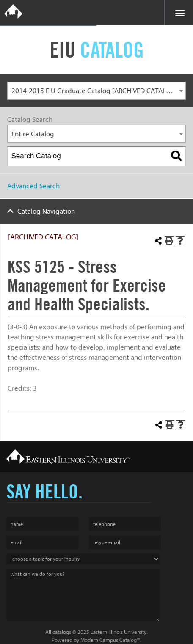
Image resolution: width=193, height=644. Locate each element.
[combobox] (96, 91)
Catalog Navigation (46, 211)
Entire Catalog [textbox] (33, 134)
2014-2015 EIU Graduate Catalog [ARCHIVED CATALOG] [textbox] (95, 91)
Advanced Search (33, 186)
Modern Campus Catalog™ (110, 640)
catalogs (62, 632)
